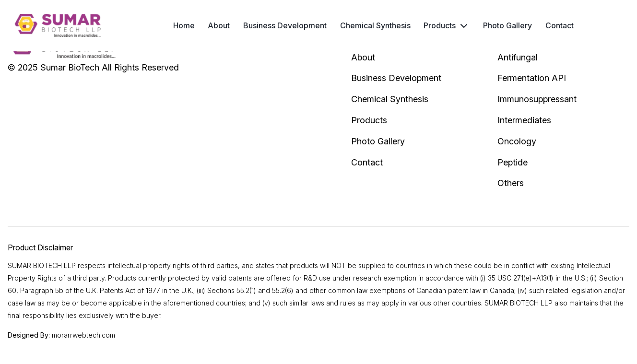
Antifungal (518, 57)
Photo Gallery (507, 25)
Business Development (285, 25)
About (219, 25)
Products (440, 25)
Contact (560, 25)
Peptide (513, 162)
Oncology (517, 141)
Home (184, 25)
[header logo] (58, 25)
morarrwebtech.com (83, 335)
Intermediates (524, 120)
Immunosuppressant (537, 99)
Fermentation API (532, 78)
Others (511, 183)
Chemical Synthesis (375, 25)
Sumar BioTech (70, 67)
